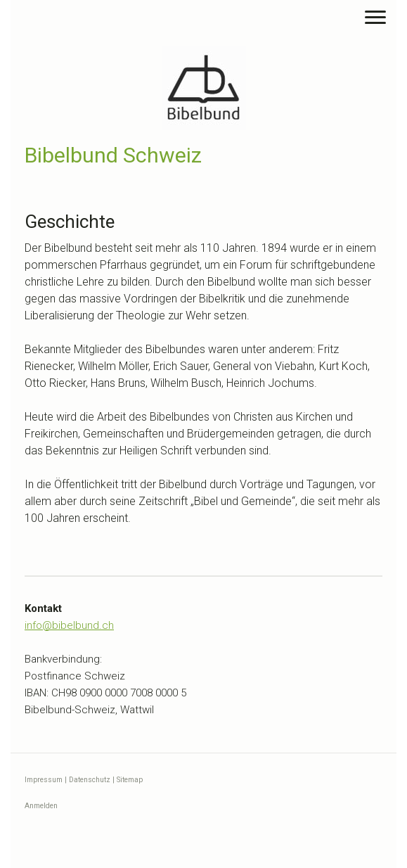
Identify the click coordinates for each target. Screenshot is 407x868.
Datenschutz (90, 780)
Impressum (44, 780)
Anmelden (41, 806)
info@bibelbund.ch (69, 625)
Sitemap (130, 780)
